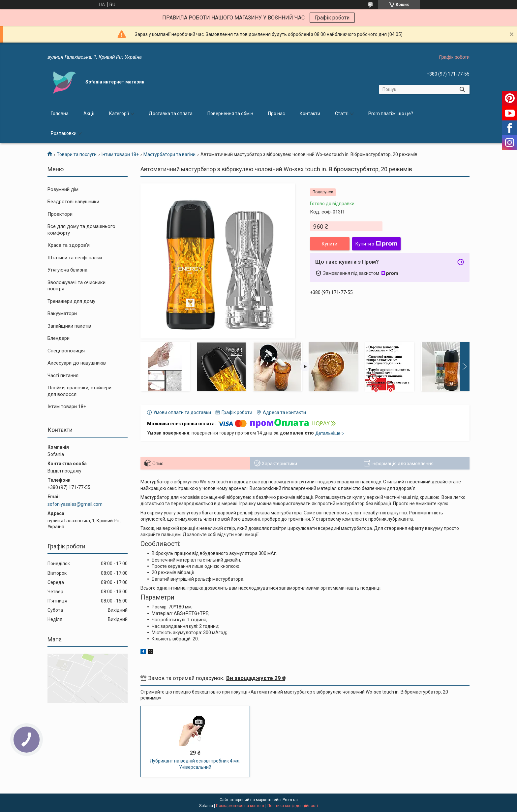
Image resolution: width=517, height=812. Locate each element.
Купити (330, 244)
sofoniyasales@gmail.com (75, 504)
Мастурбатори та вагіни (169, 154)
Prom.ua (290, 800)
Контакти (310, 114)
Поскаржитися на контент (240, 806)
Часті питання (63, 375)
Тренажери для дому (71, 301)
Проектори (60, 214)
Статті (342, 114)
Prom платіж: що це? (391, 114)
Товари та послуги (77, 154)
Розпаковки (64, 133)
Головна (60, 114)
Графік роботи (332, 18)
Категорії (119, 114)
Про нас (276, 114)
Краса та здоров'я (69, 245)
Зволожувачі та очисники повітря (76, 286)
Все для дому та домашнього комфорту (81, 230)
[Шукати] (462, 89)
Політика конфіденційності (293, 806)
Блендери (59, 338)
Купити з (376, 244)
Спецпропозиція (66, 351)
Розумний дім (63, 189)
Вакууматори (62, 313)
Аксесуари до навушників (77, 363)
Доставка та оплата (171, 114)
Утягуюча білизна (67, 270)
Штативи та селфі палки (75, 258)
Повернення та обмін (230, 114)
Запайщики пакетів (69, 326)
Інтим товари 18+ (120, 154)
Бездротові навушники (73, 202)
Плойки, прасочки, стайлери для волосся (79, 391)
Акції (89, 114)
